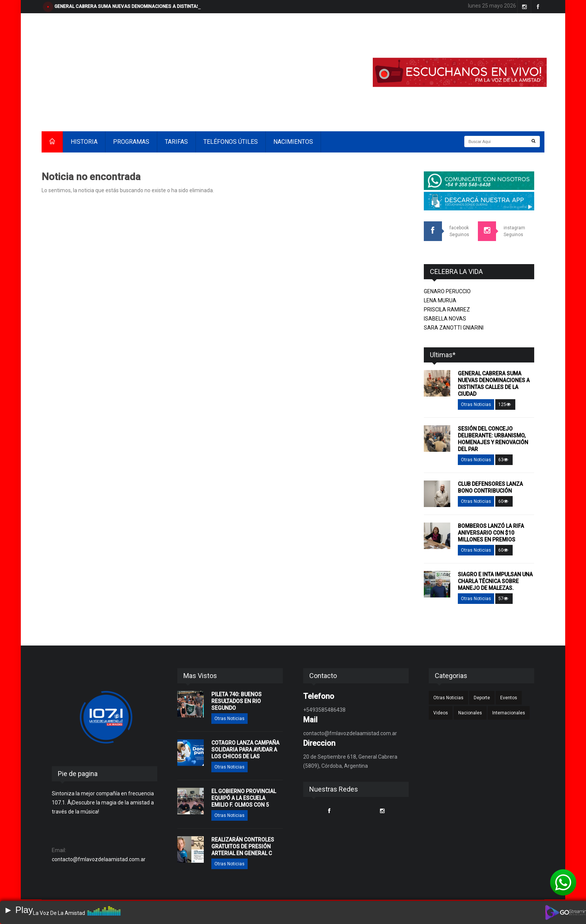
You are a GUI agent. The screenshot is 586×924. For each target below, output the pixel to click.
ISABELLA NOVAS (445, 319)
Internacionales (509, 713)
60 (504, 501)
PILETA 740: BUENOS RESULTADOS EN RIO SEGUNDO (236, 701)
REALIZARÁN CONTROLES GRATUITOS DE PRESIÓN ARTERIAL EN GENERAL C (243, 846)
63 (504, 460)
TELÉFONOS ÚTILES (231, 142)
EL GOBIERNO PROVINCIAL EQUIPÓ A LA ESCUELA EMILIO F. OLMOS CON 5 (244, 798)
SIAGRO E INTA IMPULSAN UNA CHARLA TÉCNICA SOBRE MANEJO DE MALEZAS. (495, 581)
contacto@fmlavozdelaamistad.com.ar (99, 859)
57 (504, 599)
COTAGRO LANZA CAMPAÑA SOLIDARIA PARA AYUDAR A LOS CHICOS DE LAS (245, 750)
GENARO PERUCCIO (447, 291)
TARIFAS (176, 142)
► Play (18, 910)
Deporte (482, 698)
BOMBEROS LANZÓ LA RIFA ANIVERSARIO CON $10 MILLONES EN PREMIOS (491, 533)
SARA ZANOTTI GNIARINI (454, 328)
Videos (441, 713)
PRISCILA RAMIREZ (447, 310)
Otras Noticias (476, 404)
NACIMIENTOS (293, 142)
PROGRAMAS (131, 142)
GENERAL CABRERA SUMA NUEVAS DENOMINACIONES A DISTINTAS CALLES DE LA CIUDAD (152, 6)
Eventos (509, 698)
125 (505, 404)
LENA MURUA (440, 300)
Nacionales (470, 713)
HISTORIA (84, 142)
